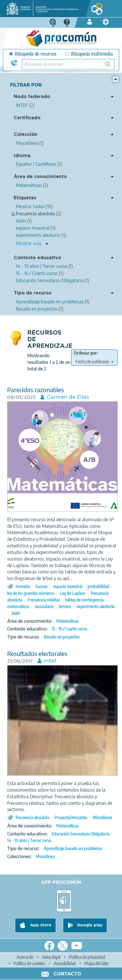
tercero (65, 606)
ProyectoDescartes (71, 817)
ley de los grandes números (31, 593)
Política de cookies (29, 963)
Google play (90, 925)
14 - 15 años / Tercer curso (29, 840)
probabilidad (98, 586)
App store (40, 925)
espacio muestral (68, 586)
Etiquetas (25, 198)
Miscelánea (102, 817)
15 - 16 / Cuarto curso (69, 629)
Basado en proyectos (62, 637)
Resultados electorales (37, 654)
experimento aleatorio (96, 606)
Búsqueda (111, 66)
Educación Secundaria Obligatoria (81, 834)
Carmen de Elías (68, 397)
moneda (23, 586)
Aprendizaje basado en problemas (73, 848)
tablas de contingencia (84, 600)
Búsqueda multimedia (89, 54)
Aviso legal (51, 957)
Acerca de (25, 957)
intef (50, 661)
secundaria (44, 606)
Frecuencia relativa (44, 600)
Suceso (41, 586)
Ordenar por (85, 353)
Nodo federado (32, 97)
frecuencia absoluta (32, 817)
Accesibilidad (65, 963)
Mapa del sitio (96, 963)
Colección (26, 135)
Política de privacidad (87, 957)
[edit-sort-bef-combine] (94, 362)
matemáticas (18, 606)
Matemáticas (67, 621)
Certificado (27, 118)
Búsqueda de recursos (33, 54)
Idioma (22, 156)
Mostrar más (29, 243)
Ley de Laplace (72, 593)
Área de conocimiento (40, 177)
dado (16, 613)
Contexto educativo (37, 258)
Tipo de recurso (33, 293)
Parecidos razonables (36, 390)
